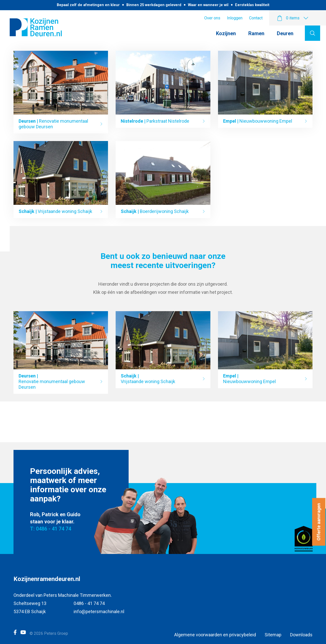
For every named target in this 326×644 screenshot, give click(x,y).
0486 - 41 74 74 (89, 603)
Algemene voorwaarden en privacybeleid (215, 635)
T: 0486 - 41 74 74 (51, 529)
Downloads (301, 635)
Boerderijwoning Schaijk (155, 211)
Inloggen (235, 18)
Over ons (212, 18)
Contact (256, 18)
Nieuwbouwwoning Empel (258, 121)
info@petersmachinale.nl (99, 611)
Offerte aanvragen (319, 522)
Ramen (256, 33)
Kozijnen (226, 33)
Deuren (285, 33)
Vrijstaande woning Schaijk (55, 211)
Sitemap (273, 635)
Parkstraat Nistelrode (155, 121)
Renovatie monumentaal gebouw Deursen (53, 124)
